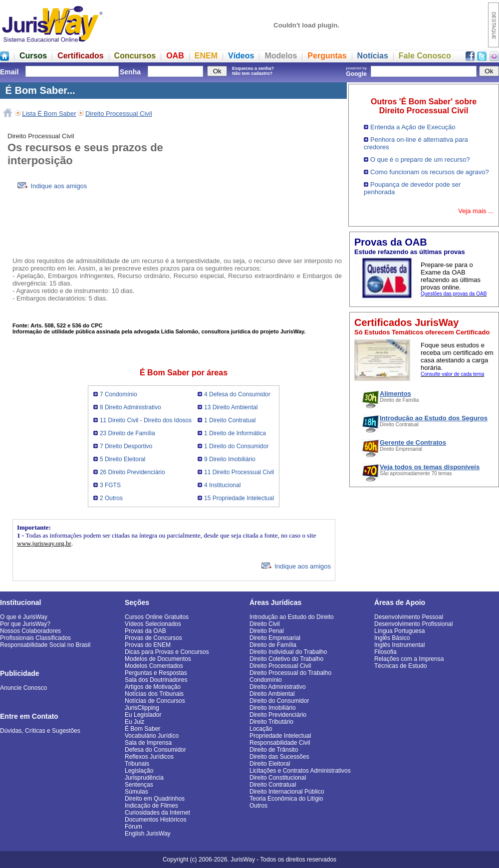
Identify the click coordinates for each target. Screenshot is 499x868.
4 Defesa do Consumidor (237, 394)
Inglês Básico (392, 638)
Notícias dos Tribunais (154, 694)
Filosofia (385, 652)
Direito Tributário (271, 722)
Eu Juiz (134, 722)
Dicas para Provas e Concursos (167, 652)
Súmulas (136, 792)
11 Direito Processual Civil (239, 472)
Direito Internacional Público (287, 792)
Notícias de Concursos (155, 701)
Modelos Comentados (154, 666)
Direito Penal (267, 631)
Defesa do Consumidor (155, 750)
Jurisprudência (144, 778)
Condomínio (266, 680)
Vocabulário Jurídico (152, 736)
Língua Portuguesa (399, 631)
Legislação (139, 771)
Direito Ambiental (272, 694)
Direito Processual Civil (119, 114)
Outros (258, 806)
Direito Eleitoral (270, 764)
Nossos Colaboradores (30, 631)
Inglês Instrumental (399, 645)
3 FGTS (110, 485)
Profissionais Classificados (35, 638)
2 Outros (111, 498)
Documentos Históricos (155, 820)
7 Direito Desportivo (126, 446)
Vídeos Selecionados (153, 624)
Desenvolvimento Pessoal (409, 617)
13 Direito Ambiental (231, 407)
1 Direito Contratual (230, 420)
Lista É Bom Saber (49, 114)
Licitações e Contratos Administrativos (300, 771)
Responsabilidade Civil (280, 743)
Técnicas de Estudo (400, 666)
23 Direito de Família (127, 433)
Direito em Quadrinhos (155, 799)
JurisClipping (142, 708)
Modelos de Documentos (158, 659)
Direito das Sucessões (279, 757)
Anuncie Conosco (23, 688)
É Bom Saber (142, 729)
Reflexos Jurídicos (149, 757)
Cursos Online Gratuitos (157, 617)
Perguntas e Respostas (156, 673)
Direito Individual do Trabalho (288, 652)
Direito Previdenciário (278, 715)
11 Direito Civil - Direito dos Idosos (146, 420)
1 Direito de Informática (235, 433)
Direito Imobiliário (273, 708)
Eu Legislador (143, 715)
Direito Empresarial (275, 638)
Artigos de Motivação (153, 687)
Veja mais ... (476, 211)
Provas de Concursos (153, 638)
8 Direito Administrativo (130, 407)
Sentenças (139, 785)
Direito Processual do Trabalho (290, 673)
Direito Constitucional (278, 778)
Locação (261, 729)
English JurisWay (148, 834)
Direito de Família (273, 645)
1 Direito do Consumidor (236, 446)
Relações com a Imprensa (409, 659)
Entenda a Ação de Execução (413, 127)
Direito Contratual (273, 785)
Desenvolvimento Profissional (413, 624)
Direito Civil (265, 624)
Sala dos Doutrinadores (156, 680)
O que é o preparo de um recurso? (420, 159)
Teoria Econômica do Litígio (286, 799)
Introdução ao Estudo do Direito (292, 617)
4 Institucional (222, 485)
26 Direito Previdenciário (132, 472)
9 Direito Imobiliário (230, 459)
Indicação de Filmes (151, 806)
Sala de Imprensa (148, 743)
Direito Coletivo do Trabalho (286, 659)
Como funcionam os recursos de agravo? (430, 172)
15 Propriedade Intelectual (239, 498)
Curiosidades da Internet (157, 813)
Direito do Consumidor (279, 701)
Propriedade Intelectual (280, 736)
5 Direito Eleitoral (123, 459)
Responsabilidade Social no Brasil (45, 645)
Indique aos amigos (52, 186)
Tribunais (137, 764)
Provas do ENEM (148, 645)
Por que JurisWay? (25, 624)
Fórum (133, 827)
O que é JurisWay (24, 617)
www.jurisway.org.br (44, 543)
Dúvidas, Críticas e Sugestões (40, 731)
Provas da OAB (145, 631)
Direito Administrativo (278, 687)
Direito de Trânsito (274, 750)
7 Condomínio (119, 394)
